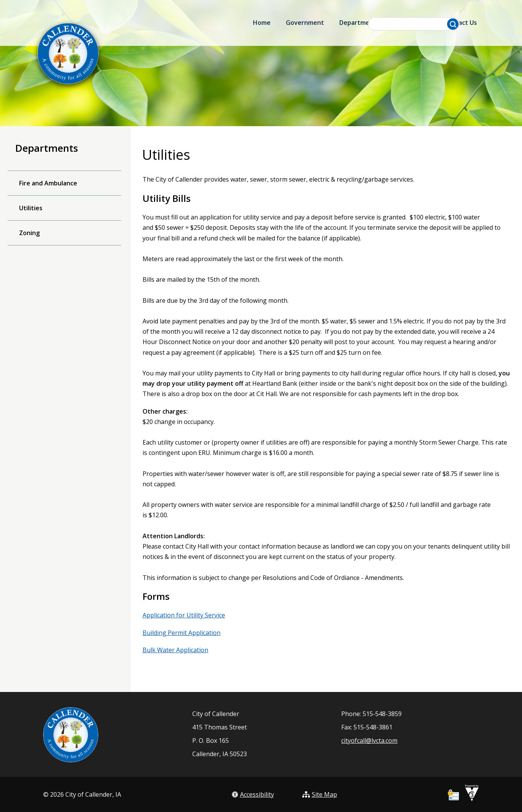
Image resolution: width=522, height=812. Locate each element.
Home (262, 23)
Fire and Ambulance (48, 183)
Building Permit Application (182, 633)
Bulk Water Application (175, 650)
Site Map (320, 794)
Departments (359, 23)
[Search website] (414, 24)
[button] (453, 24)
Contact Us (460, 23)
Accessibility (253, 794)
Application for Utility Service (184, 615)
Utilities (31, 208)
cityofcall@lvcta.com (369, 741)
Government (305, 23)
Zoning (29, 233)
